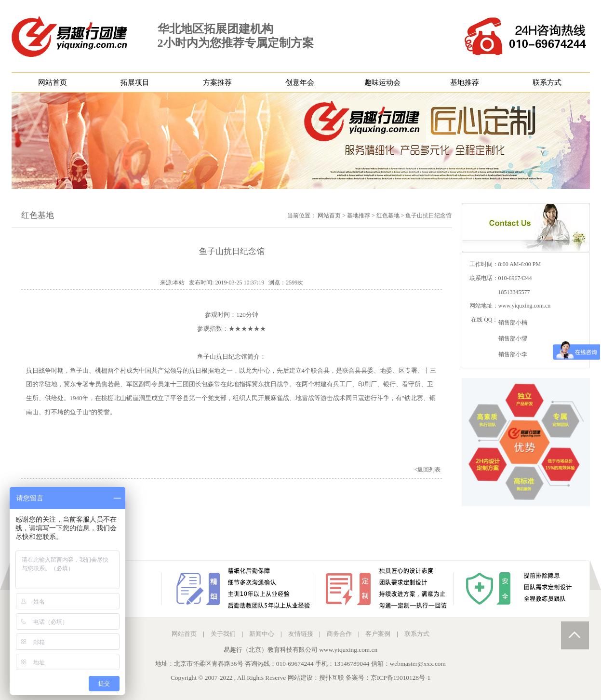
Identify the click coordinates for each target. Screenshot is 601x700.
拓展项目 (135, 82)
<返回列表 (428, 470)
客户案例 (378, 634)
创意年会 (300, 82)
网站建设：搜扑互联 (316, 678)
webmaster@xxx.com (418, 664)
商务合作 (339, 634)
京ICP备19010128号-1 (401, 678)
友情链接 (301, 634)
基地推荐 (465, 82)
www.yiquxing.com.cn (525, 306)
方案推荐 (217, 82)
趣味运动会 (382, 82)
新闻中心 (262, 634)
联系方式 (547, 82)
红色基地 (388, 215)
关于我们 (223, 634)
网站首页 (53, 82)
